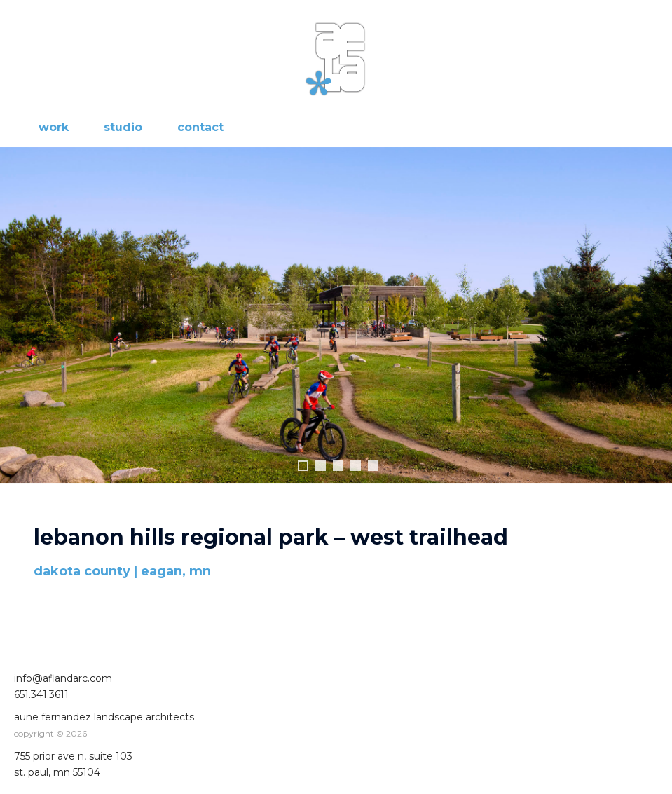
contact (200, 127)
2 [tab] (321, 466)
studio (123, 127)
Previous (18, 315)
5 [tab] (373, 466)
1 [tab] (303, 466)
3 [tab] (338, 466)
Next (654, 315)
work (54, 127)
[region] (336, 329)
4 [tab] (356, 466)
